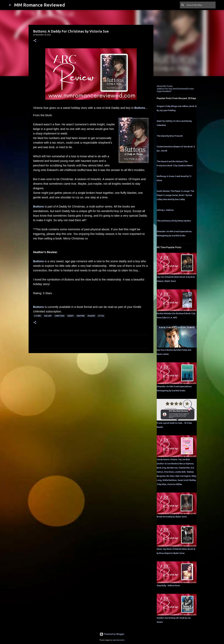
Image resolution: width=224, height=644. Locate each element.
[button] (35, 41)
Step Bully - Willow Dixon (168, 586)
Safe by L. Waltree (165, 210)
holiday (91, 316)
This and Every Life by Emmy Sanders (174, 221)
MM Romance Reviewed (39, 5)
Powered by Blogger (112, 634)
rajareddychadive (118, 640)
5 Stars (38, 316)
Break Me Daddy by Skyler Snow (172, 517)
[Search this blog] (201, 5)
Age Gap (48, 316)
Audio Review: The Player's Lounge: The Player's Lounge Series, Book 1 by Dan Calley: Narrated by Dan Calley (175, 195)
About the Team (165, 86)
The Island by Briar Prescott (170, 136)
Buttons (140, 108)
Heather (81, 316)
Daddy (71, 316)
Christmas (59, 316)
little (101, 316)
